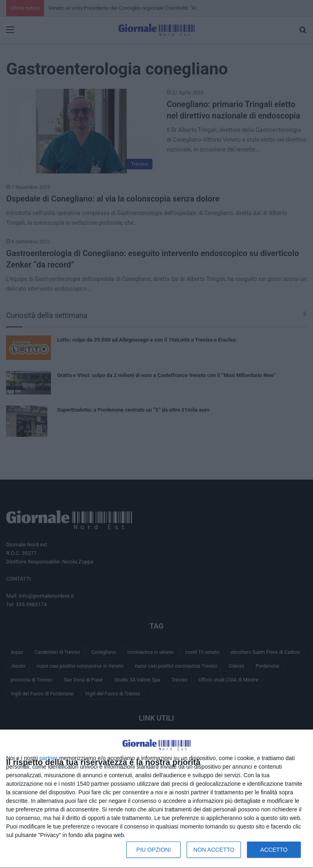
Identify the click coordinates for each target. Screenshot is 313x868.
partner (48, 758)
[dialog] (156, 799)
